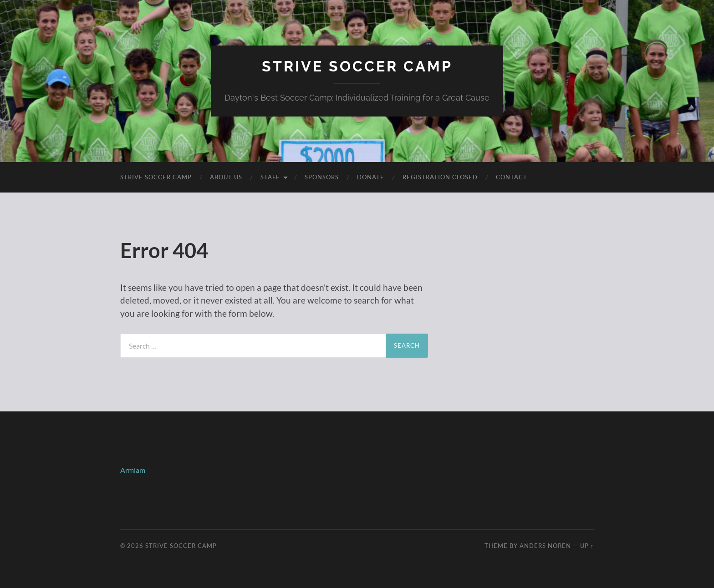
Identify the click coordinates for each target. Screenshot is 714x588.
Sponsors (322, 177)
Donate (371, 177)
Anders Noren (545, 546)
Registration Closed (440, 177)
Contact (512, 177)
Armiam (133, 470)
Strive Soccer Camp (357, 66)
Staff (270, 177)
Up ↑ (587, 546)
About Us (226, 177)
